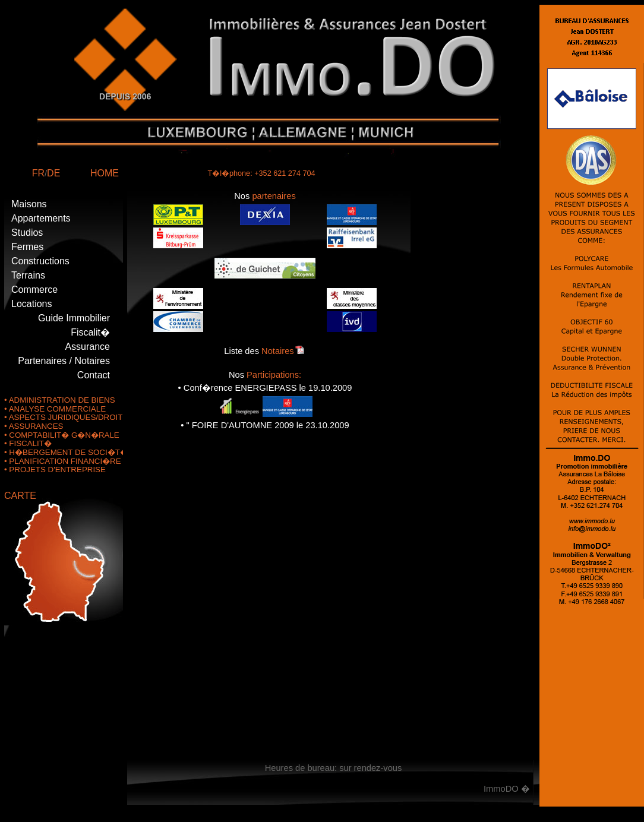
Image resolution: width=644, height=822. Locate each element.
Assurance (87, 347)
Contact (94, 375)
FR (38, 173)
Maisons (29, 204)
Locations (32, 304)
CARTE (20, 496)
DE (53, 173)
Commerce (34, 290)
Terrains (28, 275)
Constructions (40, 261)
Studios (27, 233)
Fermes (27, 247)
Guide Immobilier (74, 318)
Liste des (265, 351)
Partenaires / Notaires (64, 361)
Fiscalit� (90, 332)
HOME (105, 173)
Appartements (41, 218)
